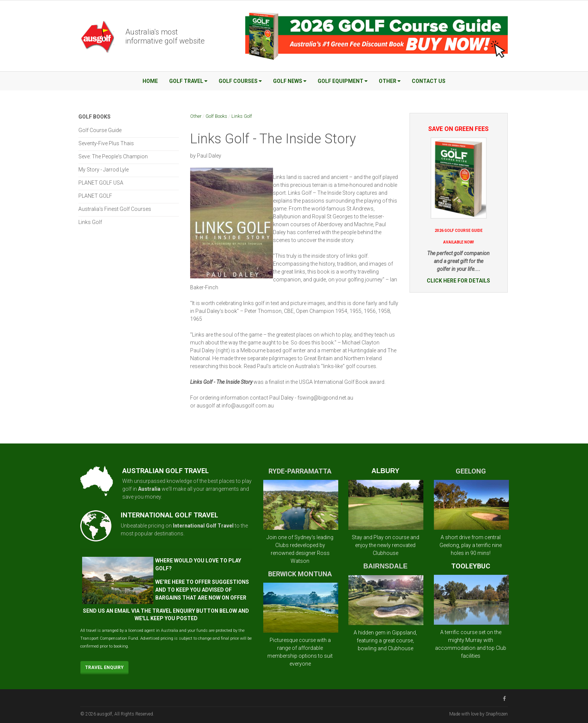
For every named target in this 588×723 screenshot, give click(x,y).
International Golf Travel (203, 526)
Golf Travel (188, 81)
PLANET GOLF (95, 196)
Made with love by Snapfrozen (478, 714)
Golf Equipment (343, 81)
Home (150, 81)
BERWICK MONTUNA (300, 574)
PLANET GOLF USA (101, 183)
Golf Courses (240, 81)
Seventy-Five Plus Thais (106, 143)
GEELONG (471, 471)
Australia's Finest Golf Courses (115, 209)
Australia (149, 489)
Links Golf (242, 116)
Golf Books (216, 116)
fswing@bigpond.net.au (325, 398)
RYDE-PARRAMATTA (300, 471)
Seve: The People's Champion (113, 156)
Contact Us (429, 81)
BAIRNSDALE (385, 566)
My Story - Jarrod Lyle (103, 170)
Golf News (290, 81)
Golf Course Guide (100, 130)
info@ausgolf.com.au (248, 406)
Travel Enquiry (104, 667)
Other (390, 81)
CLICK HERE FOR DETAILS (458, 281)
